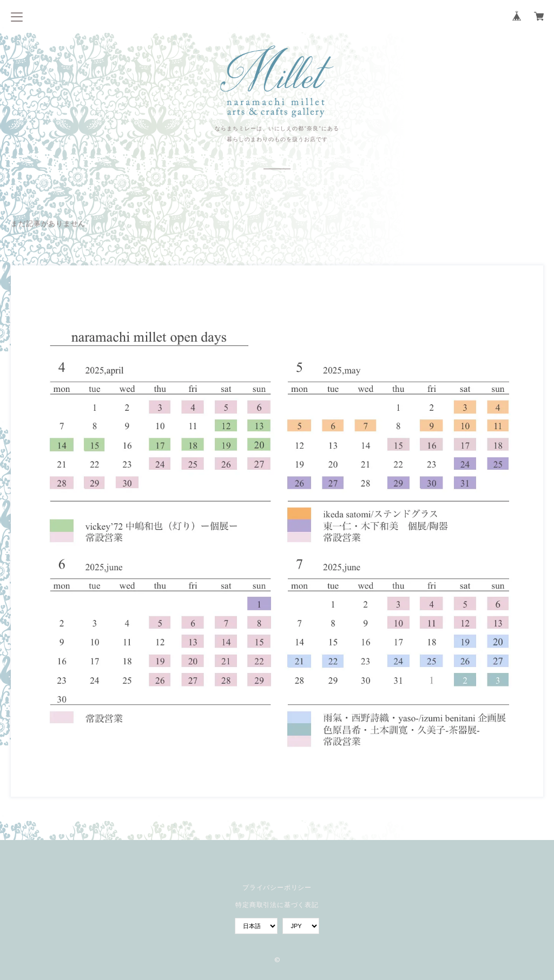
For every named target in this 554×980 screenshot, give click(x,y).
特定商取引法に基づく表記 (277, 905)
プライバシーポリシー (277, 887)
